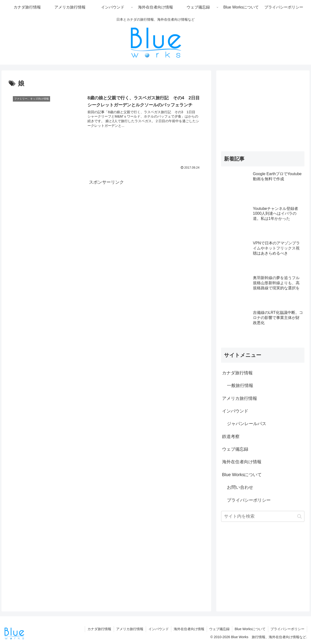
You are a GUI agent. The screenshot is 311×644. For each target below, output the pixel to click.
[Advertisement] (106, 220)
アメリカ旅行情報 (240, 398)
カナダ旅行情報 (237, 373)
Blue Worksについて (242, 475)
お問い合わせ (240, 487)
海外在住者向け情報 (242, 462)
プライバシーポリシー (249, 500)
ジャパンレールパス (247, 424)
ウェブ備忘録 (235, 449)
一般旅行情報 (240, 386)
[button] (299, 516)
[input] (263, 516)
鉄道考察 (231, 437)
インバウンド (235, 411)
